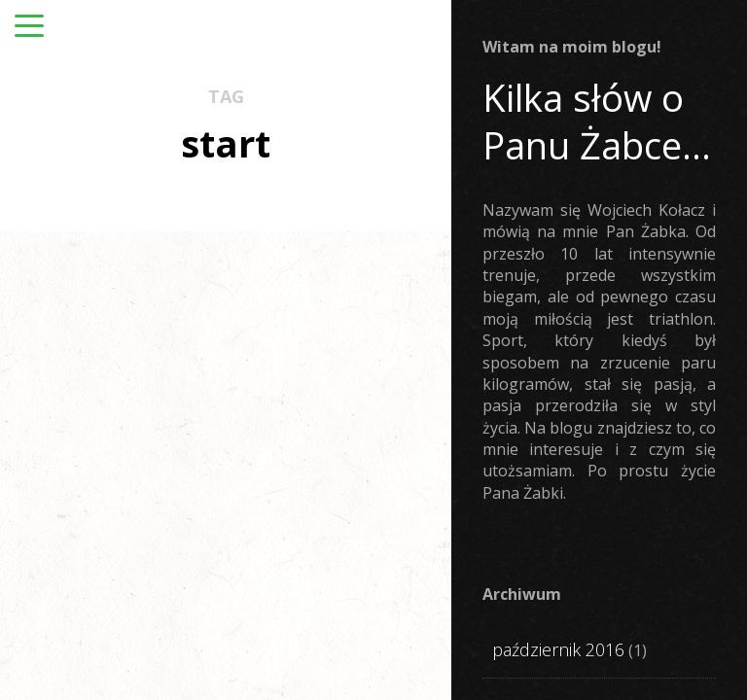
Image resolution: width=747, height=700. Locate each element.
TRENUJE (97, 436)
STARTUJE (119, 410)
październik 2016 (558, 649)
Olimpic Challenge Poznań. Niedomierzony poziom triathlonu (363, 535)
